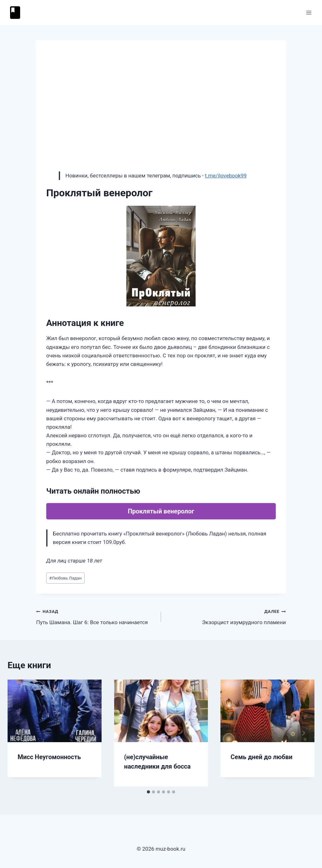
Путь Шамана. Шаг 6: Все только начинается (96, 616)
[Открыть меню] (309, 12)
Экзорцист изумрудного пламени (226, 616)
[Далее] (303, 733)
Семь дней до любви (261, 757)
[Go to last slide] (19, 733)
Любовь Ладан (65, 578)
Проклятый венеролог (161, 511)
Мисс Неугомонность (49, 757)
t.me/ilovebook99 (226, 176)
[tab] (148, 792)
